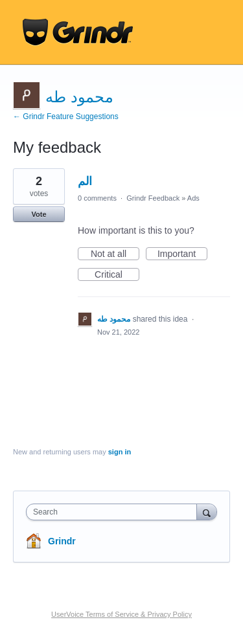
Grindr (62, 541)
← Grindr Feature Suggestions (66, 117)
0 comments (97, 198)
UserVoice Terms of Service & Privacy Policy (121, 614)
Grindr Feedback (153, 198)
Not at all (115, 254)
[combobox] (114, 512)
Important (182, 254)
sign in (120, 452)
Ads (193, 198)
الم (85, 181)
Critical (117, 275)
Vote (39, 214)
